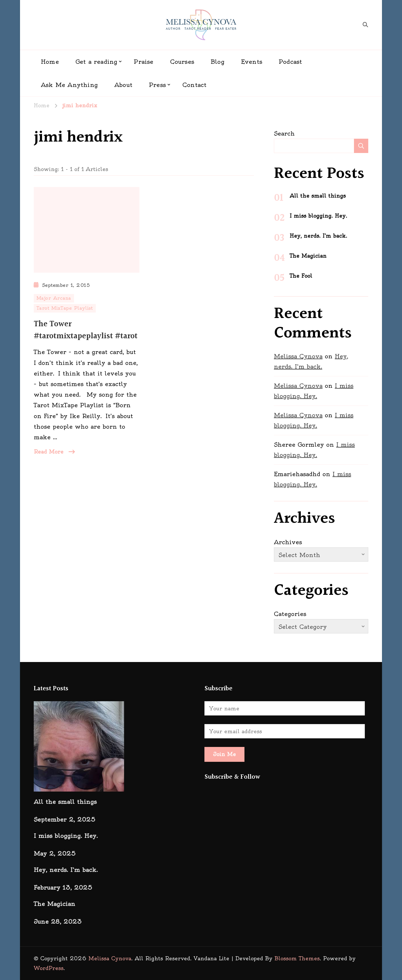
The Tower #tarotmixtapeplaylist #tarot (86, 330)
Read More (49, 452)
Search (284, 133)
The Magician (308, 256)
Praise (144, 62)
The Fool (301, 276)
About (123, 85)
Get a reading (96, 62)
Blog (218, 62)
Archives (288, 542)
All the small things (318, 196)
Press (157, 85)
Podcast (290, 62)
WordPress (49, 968)
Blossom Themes (297, 958)
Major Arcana (54, 298)
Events (252, 62)
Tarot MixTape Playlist (65, 308)
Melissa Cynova (298, 356)
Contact (194, 85)
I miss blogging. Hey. (318, 216)
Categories (290, 614)
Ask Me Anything (69, 85)
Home (50, 62)
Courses (182, 62)
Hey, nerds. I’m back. (318, 236)
